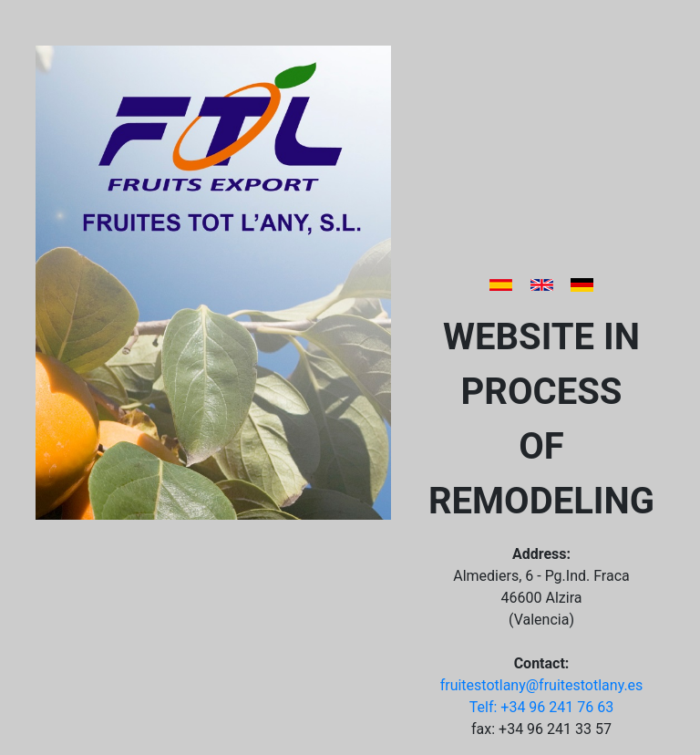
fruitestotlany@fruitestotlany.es (542, 685)
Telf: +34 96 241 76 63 (541, 707)
